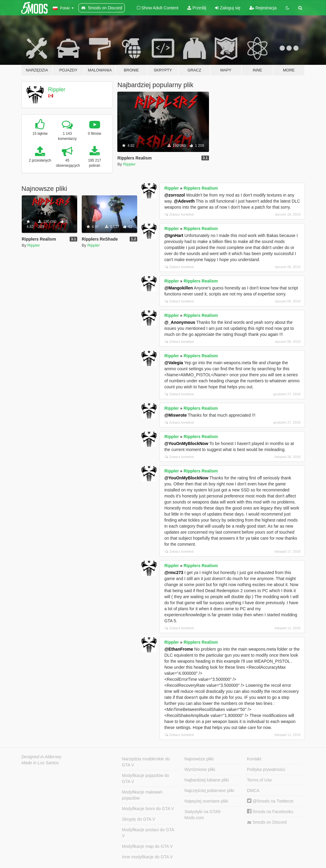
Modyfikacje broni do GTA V (148, 809)
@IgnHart (174, 235)
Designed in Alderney (41, 757)
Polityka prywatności (266, 769)
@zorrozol (175, 195)
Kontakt (254, 759)
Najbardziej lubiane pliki (207, 780)
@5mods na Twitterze (270, 801)
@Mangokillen (179, 288)
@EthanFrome (179, 649)
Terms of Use (259, 780)
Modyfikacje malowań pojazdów (142, 795)
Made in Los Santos (40, 763)
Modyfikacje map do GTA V (147, 846)
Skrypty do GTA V (138, 819)
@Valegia (174, 363)
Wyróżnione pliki (200, 769)
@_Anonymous (180, 322)
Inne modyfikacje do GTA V (147, 857)
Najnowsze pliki (199, 759)
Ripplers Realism (201, 188)
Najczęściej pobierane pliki (209, 791)
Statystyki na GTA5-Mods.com (203, 815)
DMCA (253, 791)
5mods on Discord (267, 822)
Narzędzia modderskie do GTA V (146, 762)
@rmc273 (174, 573)
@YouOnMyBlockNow (186, 443)
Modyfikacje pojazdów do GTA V (145, 778)
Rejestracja (263, 8)
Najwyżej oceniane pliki (206, 801)
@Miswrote (176, 415)
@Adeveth (184, 201)
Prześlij (197, 8)
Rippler (57, 90)
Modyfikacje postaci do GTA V (148, 833)
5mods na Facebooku (270, 812)
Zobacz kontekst (179, 214)
